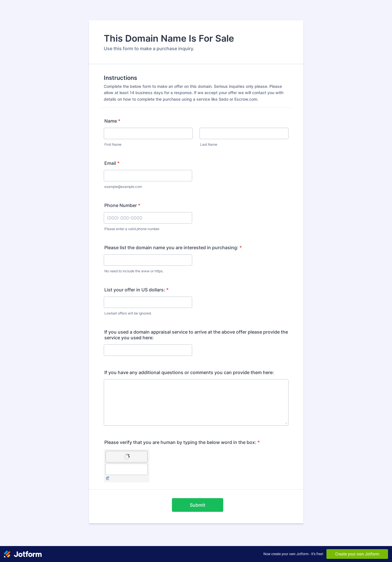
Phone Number (122, 205)
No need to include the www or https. (134, 271)
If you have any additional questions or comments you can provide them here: (189, 372)
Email (112, 163)
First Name (113, 144)
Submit (198, 505)
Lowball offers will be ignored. (128, 313)
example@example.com (123, 187)
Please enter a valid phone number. (132, 229)
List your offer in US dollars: (136, 290)
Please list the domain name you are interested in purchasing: (173, 247)
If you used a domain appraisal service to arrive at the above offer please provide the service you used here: (196, 335)
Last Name (209, 144)
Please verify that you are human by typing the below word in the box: (182, 442)
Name (112, 121)
